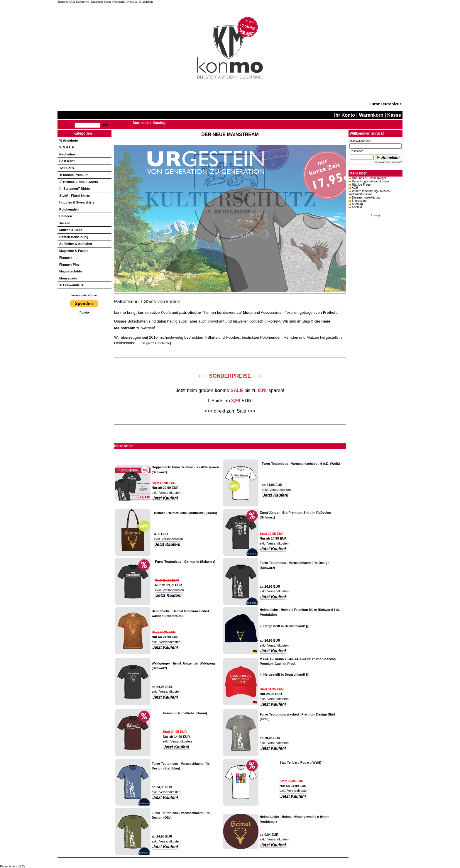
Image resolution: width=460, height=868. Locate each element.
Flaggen (65, 257)
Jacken (65, 223)
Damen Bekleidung (74, 237)
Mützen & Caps (71, 230)
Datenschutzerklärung (366, 197)
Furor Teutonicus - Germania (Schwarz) (185, 562)
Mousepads (68, 278)
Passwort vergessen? (388, 162)
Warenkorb (371, 115)
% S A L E (67, 147)
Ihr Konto (345, 115)
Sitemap (357, 204)
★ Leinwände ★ (71, 285)
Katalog (159, 123)
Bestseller (67, 161)
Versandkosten (170, 493)
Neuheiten (67, 154)
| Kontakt (131, 2)
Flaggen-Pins (69, 265)
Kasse (394, 115)
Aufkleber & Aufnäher (76, 244)
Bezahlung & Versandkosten (371, 181)
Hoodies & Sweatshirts (77, 202)
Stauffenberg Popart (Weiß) (300, 762)
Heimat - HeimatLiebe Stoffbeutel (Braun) (186, 513)
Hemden (66, 216)
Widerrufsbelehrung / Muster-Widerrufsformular (369, 193)
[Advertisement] (84, 402)
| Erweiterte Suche (100, 2)
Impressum (359, 201)
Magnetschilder (71, 271)
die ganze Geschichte (156, 343)
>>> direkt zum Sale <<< (230, 411)
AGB (355, 188)
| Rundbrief (119, 2)
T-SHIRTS (67, 168)
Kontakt (357, 207)
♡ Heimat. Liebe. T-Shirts (79, 182)
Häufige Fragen (362, 185)
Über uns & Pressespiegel (369, 178)
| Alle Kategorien (79, 2)
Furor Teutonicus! (386, 104)
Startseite (63, 2)
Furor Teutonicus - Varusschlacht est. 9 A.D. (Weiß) (301, 464)
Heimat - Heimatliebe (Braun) (185, 713)
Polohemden (69, 209)
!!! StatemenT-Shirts (75, 189)
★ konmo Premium (74, 175)
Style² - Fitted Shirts (75, 196)
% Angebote (69, 140)
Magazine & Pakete (74, 251)
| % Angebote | (146, 2)
